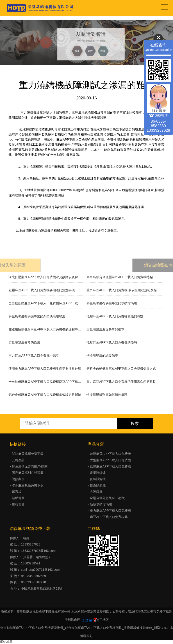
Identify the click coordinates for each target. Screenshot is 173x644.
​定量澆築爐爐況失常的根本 (105, 329)
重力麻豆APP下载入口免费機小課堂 (34, 355)
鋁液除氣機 (98, 485)
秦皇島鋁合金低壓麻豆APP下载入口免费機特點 (120, 277)
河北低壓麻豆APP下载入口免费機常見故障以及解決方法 (46, 277)
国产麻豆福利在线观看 (28, 473)
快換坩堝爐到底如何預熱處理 (107, 395)
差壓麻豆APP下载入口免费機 (110, 454)
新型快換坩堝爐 (101, 504)
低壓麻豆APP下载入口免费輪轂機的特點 (115, 316)
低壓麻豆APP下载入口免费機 (110, 466)
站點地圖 (18, 498)
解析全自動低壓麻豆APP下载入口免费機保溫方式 (121, 369)
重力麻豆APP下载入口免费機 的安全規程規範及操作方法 (124, 290)
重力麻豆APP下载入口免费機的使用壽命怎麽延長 (121, 382)
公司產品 (18, 460)
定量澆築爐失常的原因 (24, 342)
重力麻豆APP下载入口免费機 (110, 511)
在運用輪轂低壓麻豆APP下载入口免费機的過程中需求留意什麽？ (46, 329)
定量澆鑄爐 (98, 473)
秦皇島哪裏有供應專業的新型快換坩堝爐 (37, 316)
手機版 (104, 620)
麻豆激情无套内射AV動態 (30, 466)
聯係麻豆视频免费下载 (28, 485)
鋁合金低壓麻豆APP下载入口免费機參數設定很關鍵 (45, 395)
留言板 (17, 492)
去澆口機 (96, 492)
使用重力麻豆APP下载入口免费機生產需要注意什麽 (45, 369)
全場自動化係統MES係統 (107, 498)
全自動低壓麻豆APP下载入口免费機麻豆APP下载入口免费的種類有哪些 (46, 303)
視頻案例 (18, 479)
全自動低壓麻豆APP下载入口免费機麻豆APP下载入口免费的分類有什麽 (46, 382)
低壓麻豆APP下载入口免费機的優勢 (112, 342)
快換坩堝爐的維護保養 (102, 355)
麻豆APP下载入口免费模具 (109, 517)
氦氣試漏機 (98, 479)
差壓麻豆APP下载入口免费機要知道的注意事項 (42, 290)
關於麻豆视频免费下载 (28, 454)
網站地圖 (18, 504)
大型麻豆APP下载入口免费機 (110, 460)
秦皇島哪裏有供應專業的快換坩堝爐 (112, 303)
